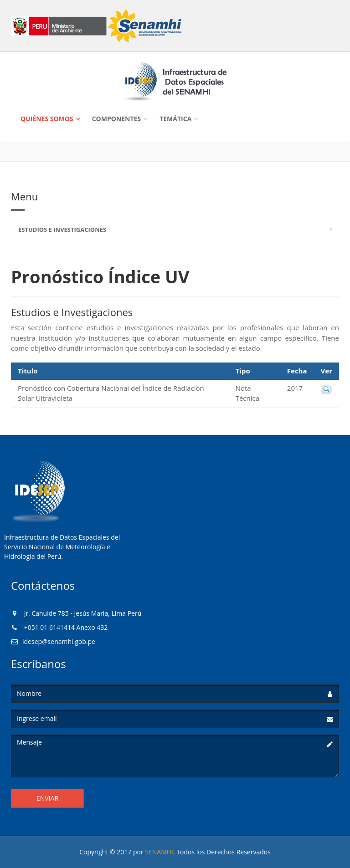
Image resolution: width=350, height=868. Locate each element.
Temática (175, 119)
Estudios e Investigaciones (62, 230)
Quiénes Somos (47, 119)
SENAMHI (159, 852)
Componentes (116, 119)
